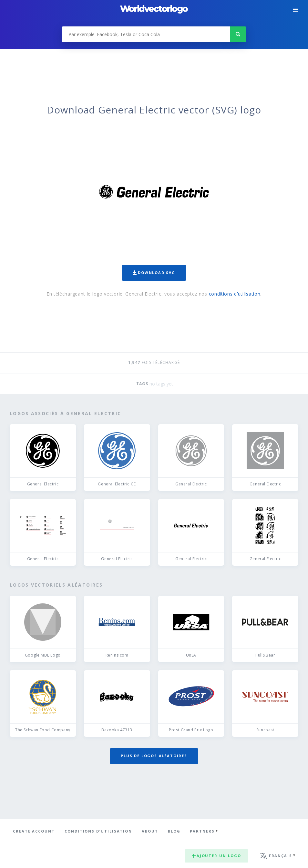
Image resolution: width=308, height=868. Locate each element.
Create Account (34, 831)
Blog (174, 831)
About (150, 831)
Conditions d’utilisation (98, 831)
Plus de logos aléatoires (154, 756)
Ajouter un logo (216, 856)
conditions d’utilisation (235, 294)
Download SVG (154, 273)
